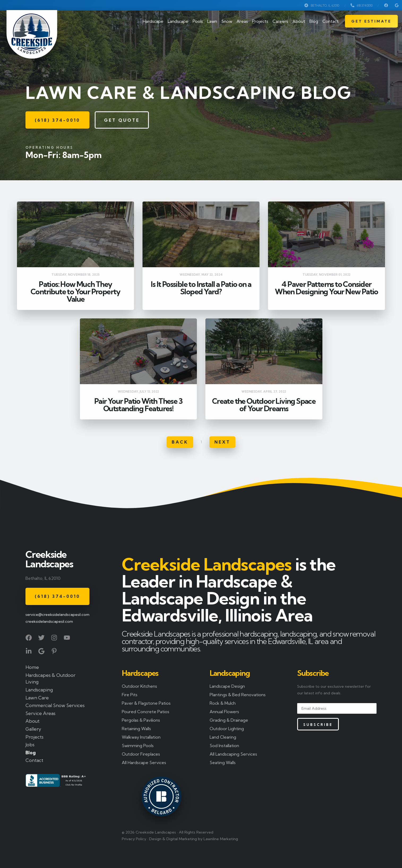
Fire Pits (130, 695)
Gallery (33, 729)
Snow (227, 21)
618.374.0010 (362, 5)
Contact (330, 21)
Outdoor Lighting (227, 729)
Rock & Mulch (223, 703)
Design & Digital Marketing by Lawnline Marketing (194, 839)
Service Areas (40, 713)
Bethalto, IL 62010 (322, 5)
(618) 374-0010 (57, 120)
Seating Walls (223, 762)
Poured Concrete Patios (146, 712)
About (299, 21)
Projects (260, 21)
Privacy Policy (134, 839)
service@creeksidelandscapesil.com (57, 615)
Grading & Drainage (229, 720)
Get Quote (122, 120)
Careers (280, 21)
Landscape (178, 21)
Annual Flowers (224, 712)
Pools (198, 21)
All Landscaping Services (233, 754)
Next (222, 442)
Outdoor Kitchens (139, 686)
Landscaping (39, 690)
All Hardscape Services (144, 762)
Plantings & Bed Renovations (238, 695)
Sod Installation (224, 746)
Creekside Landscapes (49, 559)
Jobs (30, 745)
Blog (314, 21)
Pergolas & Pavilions (141, 720)
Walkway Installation (141, 737)
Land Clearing (223, 737)
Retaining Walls (136, 729)
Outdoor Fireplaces (141, 754)
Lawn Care (37, 698)
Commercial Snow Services (55, 705)
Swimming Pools (138, 746)
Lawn (212, 21)
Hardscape (153, 21)
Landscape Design (227, 686)
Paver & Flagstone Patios (146, 703)
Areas (242, 21)
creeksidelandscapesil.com (49, 621)
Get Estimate (371, 21)
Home (32, 667)
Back (180, 442)
